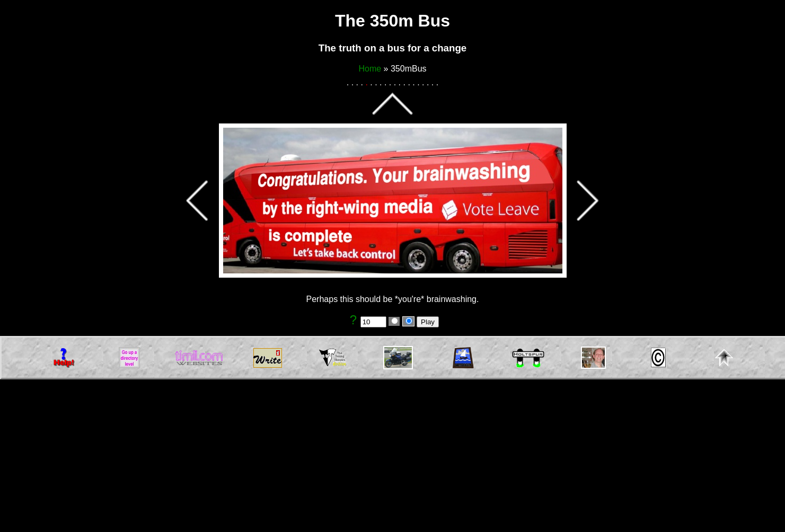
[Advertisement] (393, 458)
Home (370, 69)
